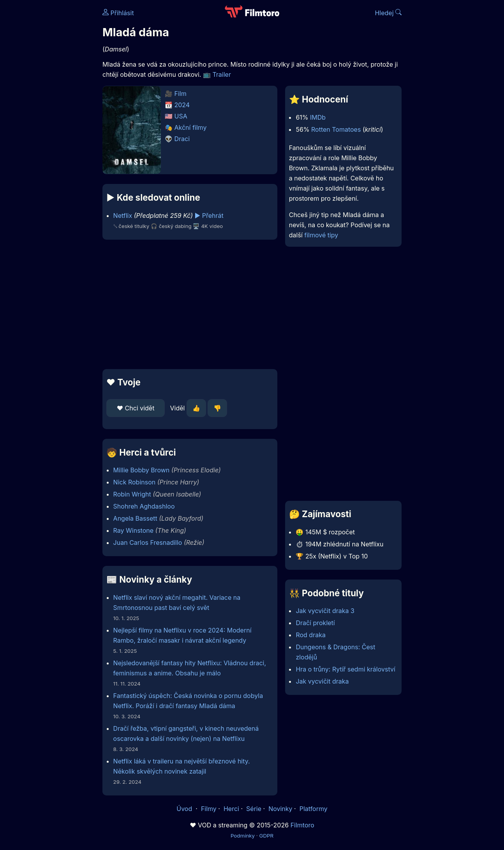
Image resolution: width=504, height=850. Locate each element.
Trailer (222, 74)
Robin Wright (132, 494)
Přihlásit (118, 13)
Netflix (123, 216)
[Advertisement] (190, 304)
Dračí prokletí (315, 623)
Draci (182, 139)
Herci (231, 809)
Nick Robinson (135, 482)
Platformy (314, 809)
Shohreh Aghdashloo (144, 506)
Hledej (388, 13)
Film (181, 94)
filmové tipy (321, 235)
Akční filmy (191, 127)
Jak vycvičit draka (322, 681)
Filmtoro (302, 825)
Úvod (185, 809)
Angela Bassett (135, 518)
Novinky (280, 809)
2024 (182, 105)
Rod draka (311, 635)
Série (254, 809)
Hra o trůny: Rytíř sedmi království (345, 669)
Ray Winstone (133, 530)
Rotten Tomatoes (336, 129)
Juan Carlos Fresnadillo (148, 543)
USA (181, 116)
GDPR (266, 836)
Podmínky (243, 836)
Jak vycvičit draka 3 (325, 611)
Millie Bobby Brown (142, 470)
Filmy (209, 809)
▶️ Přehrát (209, 216)
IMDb (318, 117)
